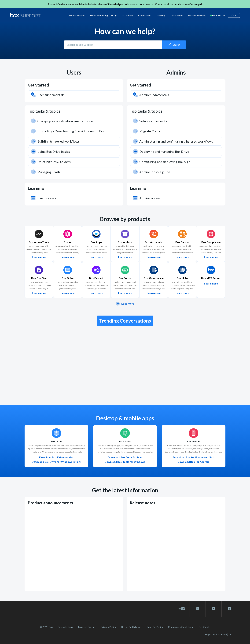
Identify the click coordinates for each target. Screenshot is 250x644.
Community (176, 15)
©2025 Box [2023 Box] (47, 627)
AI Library (127, 15)
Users (74, 72)
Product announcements (50, 503)
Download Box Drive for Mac (56, 457)
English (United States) (217, 634)
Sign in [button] (234, 15)
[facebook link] (229, 609)
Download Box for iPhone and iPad (194, 457)
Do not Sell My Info (132, 627)
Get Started (38, 85)
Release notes (142, 503)
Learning (160, 15)
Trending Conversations (125, 321)
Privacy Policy (108, 627)
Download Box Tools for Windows (125, 462)
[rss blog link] (198, 609)
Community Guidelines (180, 627)
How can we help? (125, 31)
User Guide (204, 627)
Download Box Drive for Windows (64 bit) (56, 462)
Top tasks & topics (44, 111)
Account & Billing (197, 15)
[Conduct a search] (113, 45)
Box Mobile (193, 441)
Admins (176, 72)
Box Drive (56, 441)
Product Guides (76, 15)
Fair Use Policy (155, 627)
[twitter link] (214, 609)
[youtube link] (182, 609)
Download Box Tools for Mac (125, 457)
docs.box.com (147, 4)
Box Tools (125, 441)
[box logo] (25, 15)
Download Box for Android (193, 462)
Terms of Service (87, 627)
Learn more (39, 257)
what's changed (193, 4)
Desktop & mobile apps (125, 418)
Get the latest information (125, 490)
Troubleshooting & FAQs (103, 15)
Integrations (144, 15)
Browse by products (125, 219)
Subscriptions (65, 627)
